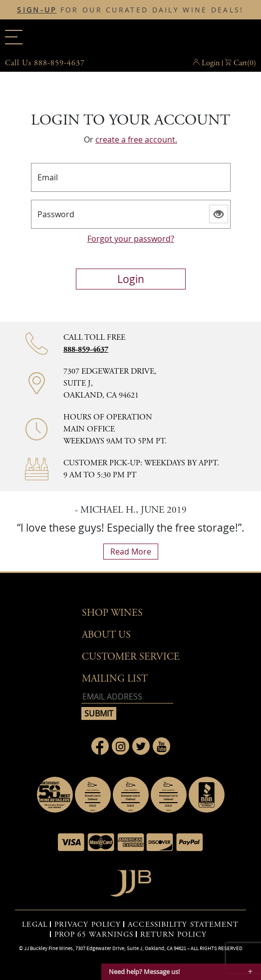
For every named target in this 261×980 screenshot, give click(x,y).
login (131, 279)
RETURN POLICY (173, 935)
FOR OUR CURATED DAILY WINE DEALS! (130, 10)
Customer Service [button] (131, 657)
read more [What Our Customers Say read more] (131, 552)
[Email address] (127, 697)
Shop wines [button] (112, 613)
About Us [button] (106, 635)
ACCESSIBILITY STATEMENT (183, 925)
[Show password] (219, 214)
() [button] (245, 63)
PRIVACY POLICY (88, 925)
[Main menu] (14, 37)
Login (211, 63)
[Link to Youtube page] (161, 746)
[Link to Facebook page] (100, 746)
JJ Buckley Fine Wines (48, 948)
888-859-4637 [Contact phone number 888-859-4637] (86, 350)
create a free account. (136, 140)
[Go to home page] (130, 881)
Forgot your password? (131, 239)
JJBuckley (131, 37)
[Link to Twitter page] (141, 746)
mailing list (115, 679)
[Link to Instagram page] (121, 746)
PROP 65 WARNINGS (94, 935)
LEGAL (35, 925)
